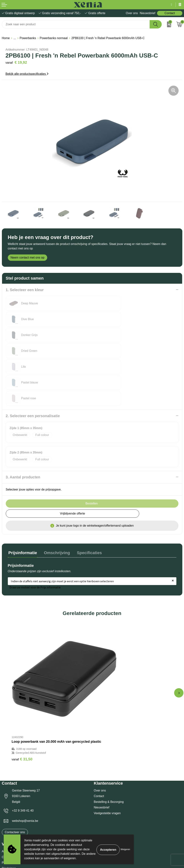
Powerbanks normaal (54, 38)
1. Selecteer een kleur (25, 290)
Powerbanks (28, 38)
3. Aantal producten (23, 430)
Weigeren (125, 849)
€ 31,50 (22, 682)
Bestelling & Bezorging (109, 725)
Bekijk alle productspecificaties (27, 74)
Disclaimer (9, 792)
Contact (170, 13)
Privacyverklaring (13, 786)
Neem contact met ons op (28, 258)
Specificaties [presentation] (86, 505)
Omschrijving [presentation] (55, 505)
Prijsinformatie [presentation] (22, 505)
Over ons (132, 13)
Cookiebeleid (11, 780)
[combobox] (76, 24)
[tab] (22, 506)
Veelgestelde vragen (107, 736)
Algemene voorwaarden (18, 775)
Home (6, 38)
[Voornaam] (47, 833)
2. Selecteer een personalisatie (33, 368)
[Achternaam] (138, 833)
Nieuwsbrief (148, 13)
